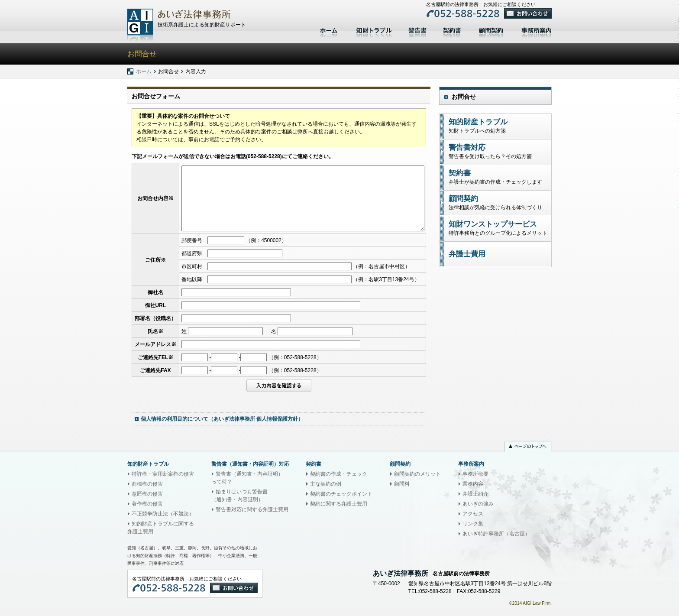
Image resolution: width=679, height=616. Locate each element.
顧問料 (402, 484)
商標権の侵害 (147, 484)
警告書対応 (417, 29)
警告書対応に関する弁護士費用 (252, 509)
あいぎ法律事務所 (140, 25)
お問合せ (464, 97)
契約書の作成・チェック (339, 474)
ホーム (330, 29)
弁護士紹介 (475, 494)
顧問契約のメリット (417, 474)
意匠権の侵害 (147, 494)
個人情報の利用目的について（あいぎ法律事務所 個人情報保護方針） (222, 419)
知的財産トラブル (374, 29)
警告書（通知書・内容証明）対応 (250, 464)
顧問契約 (491, 29)
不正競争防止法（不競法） (163, 514)
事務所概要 (475, 474)
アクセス (473, 514)
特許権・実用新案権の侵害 (163, 474)
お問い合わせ (528, 13)
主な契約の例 (326, 484)
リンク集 (473, 524)
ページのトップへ (528, 447)
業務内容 (473, 484)
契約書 (452, 29)
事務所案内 (539, 29)
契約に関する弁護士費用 (339, 504)
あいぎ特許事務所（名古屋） (496, 534)
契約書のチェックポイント (341, 494)
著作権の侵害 (147, 504)
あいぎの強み (478, 504)
